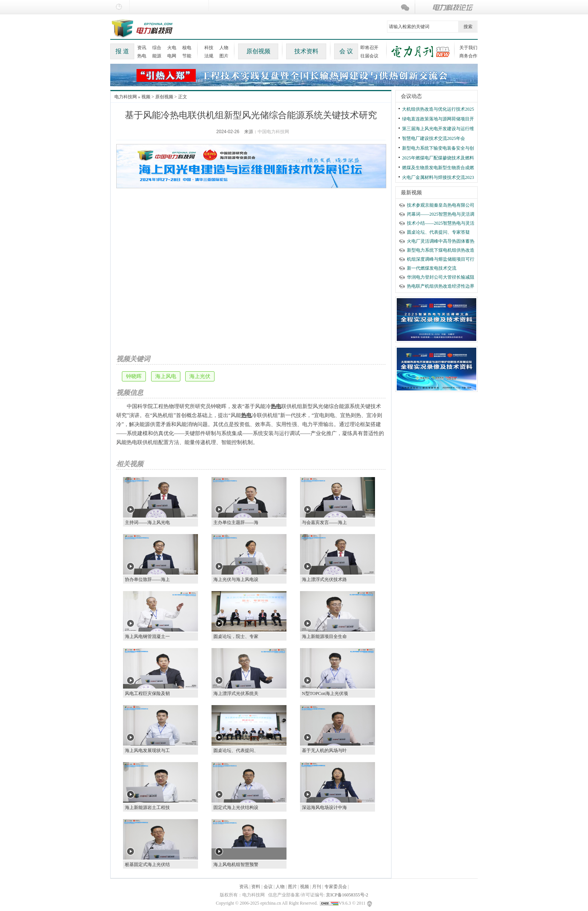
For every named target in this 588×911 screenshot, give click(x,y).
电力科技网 (126, 97)
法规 (209, 56)
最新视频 (411, 193)
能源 (157, 56)
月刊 (316, 887)
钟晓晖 (134, 376)
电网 (172, 56)
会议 (268, 887)
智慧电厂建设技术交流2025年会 (433, 138)
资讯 (142, 48)
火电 (172, 48)
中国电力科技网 (273, 132)
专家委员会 (336, 887)
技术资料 (306, 51)
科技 (209, 48)
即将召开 (369, 48)
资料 (256, 887)
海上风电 (166, 376)
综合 (157, 48)
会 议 (346, 51)
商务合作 (468, 56)
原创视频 (258, 51)
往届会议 (369, 56)
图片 (224, 56)
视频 (146, 97)
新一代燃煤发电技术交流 (432, 268)
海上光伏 (200, 376)
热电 (142, 56)
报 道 (122, 51)
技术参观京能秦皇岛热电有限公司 (441, 205)
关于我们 (468, 48)
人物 (224, 48)
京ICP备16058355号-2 (347, 895)
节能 (187, 56)
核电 (187, 48)
